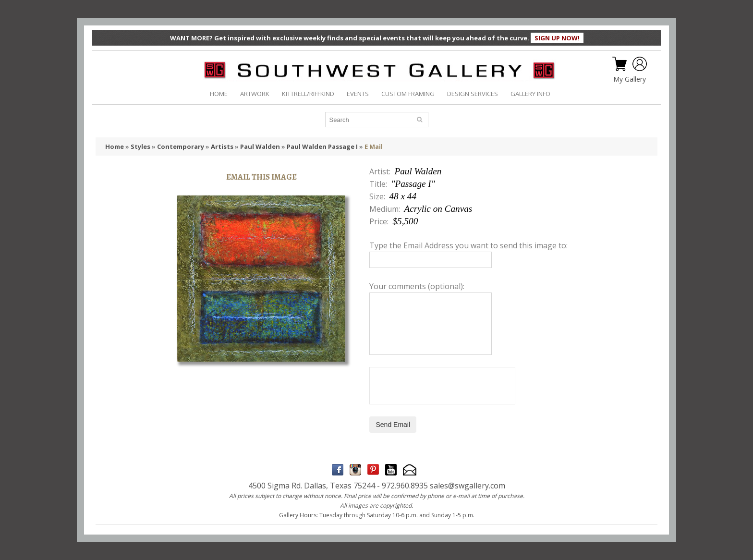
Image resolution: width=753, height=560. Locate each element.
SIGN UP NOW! (557, 38)
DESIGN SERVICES (473, 94)
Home (115, 146)
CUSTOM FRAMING (408, 94)
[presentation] (442, 386)
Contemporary (181, 146)
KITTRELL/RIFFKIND (308, 94)
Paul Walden (260, 146)
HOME (219, 94)
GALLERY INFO (530, 94)
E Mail (374, 146)
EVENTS (358, 94)
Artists (222, 146)
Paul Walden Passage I (322, 146)
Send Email (393, 425)
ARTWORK (255, 94)
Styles (140, 146)
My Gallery (630, 79)
